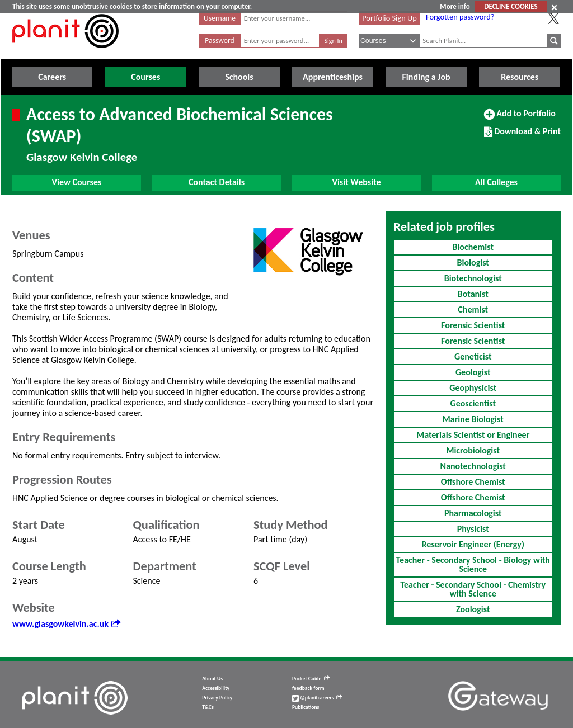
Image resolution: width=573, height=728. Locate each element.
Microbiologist (473, 450)
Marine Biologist (473, 419)
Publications (306, 707)
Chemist (473, 309)
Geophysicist (473, 388)
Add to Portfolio (520, 118)
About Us (212, 679)
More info (455, 6)
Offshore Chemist (473, 482)
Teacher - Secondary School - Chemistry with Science (473, 589)
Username (220, 18)
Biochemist (473, 247)
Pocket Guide (311, 679)
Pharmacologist (473, 513)
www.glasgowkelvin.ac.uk (66, 624)
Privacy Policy (217, 698)
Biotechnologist (473, 278)
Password (219, 41)
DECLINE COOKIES (511, 6)
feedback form (308, 688)
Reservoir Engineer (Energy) (473, 544)
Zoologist (473, 609)
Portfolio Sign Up (389, 18)
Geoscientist (473, 403)
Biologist (473, 263)
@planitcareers (317, 698)
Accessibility (216, 688)
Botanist (473, 294)
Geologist (473, 372)
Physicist (473, 529)
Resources (520, 77)
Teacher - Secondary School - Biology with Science (473, 564)
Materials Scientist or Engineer (473, 435)
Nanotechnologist (473, 466)
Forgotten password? (460, 17)
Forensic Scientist (473, 325)
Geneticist (473, 356)
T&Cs (208, 707)
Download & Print (522, 136)
